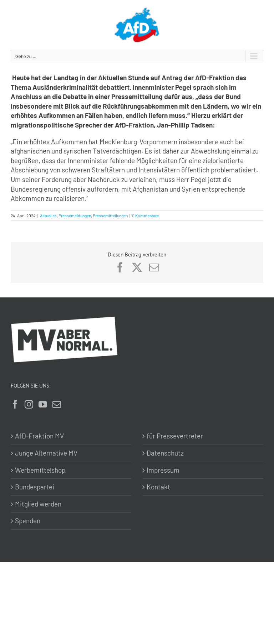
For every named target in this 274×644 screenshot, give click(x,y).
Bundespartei (35, 487)
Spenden (28, 521)
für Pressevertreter (175, 436)
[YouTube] (43, 404)
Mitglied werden (38, 504)
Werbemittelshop (40, 470)
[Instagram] (29, 404)
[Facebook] (15, 404)
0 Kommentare (145, 215)
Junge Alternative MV (46, 453)
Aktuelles (48, 215)
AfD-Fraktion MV (39, 436)
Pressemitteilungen (110, 215)
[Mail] (57, 404)
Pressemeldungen (75, 215)
